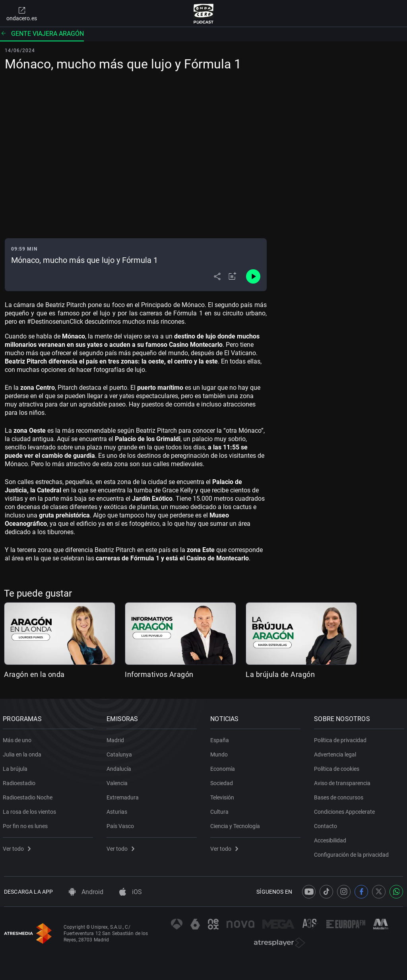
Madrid (116, 739)
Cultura (221, 810)
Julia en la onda (23, 753)
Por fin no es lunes (26, 824)
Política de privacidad (341, 739)
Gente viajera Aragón (42, 34)
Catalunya (120, 753)
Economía (224, 767)
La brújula (16, 767)
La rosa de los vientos (31, 810)
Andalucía (120, 767)
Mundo (220, 753)
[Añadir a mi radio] (233, 276)
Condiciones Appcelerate (346, 810)
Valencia (118, 782)
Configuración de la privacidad (353, 853)
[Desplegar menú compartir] (217, 276)
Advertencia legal (336, 753)
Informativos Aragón (159, 674)
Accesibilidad (331, 839)
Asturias (118, 810)
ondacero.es (22, 14)
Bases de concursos (340, 796)
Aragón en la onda (34, 674)
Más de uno (18, 739)
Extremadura (124, 796)
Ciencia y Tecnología (236, 824)
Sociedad (223, 782)
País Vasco (121, 824)
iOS (131, 892)
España (221, 739)
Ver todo (18, 847)
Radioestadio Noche (29, 796)
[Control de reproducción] (253, 276)
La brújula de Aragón (280, 674)
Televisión (223, 796)
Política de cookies (338, 767)
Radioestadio (20, 782)
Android (86, 892)
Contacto (327, 824)
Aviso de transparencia (343, 782)
